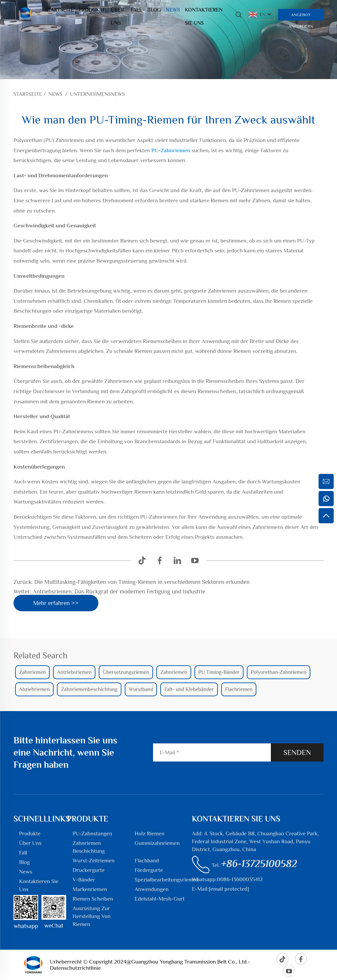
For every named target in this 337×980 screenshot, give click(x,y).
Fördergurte (149, 870)
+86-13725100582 (259, 864)
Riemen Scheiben (93, 899)
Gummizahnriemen (157, 843)
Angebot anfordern (301, 16)
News (173, 10)
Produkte (92, 10)
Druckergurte (89, 870)
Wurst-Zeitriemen (94, 861)
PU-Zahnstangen (92, 834)
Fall (136, 10)
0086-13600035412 (240, 879)
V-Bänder (84, 880)
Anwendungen (152, 889)
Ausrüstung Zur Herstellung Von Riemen (92, 916)
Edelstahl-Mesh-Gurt (160, 899)
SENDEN (297, 752)
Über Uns (117, 12)
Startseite (59, 10)
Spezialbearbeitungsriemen (167, 880)
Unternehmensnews (98, 94)
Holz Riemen (149, 834)
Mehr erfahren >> (56, 603)
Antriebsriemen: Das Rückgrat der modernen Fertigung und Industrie (118, 591)
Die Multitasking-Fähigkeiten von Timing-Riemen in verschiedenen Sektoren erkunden (141, 582)
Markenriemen (90, 889)
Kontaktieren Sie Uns (204, 12)
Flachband (147, 861)
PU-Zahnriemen (171, 150)
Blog (154, 10)
